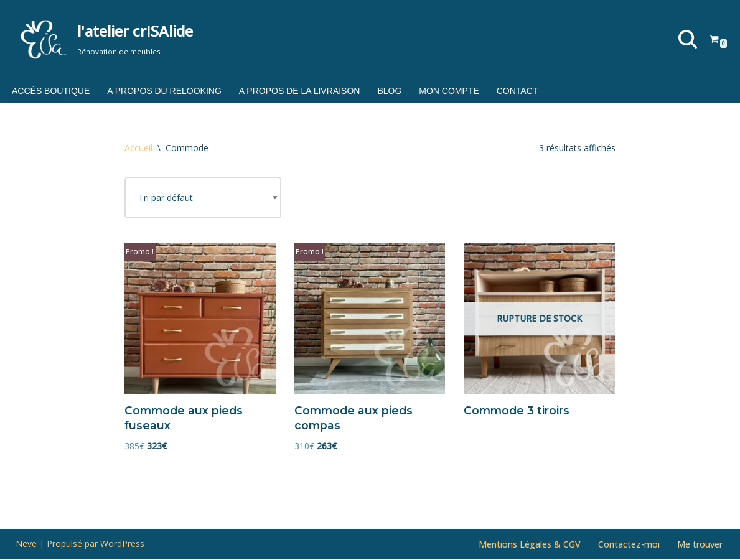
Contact (518, 91)
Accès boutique (51, 91)
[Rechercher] (688, 39)
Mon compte (449, 91)
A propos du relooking (164, 91)
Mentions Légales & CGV (530, 545)
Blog (389, 91)
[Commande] (203, 198)
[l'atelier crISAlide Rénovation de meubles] (104, 39)
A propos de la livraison (300, 91)
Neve (26, 544)
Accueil (138, 148)
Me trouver (700, 545)
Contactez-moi (629, 545)
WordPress (122, 544)
